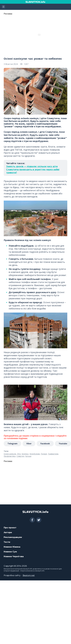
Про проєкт (10, 528)
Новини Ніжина (12, 547)
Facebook (45, 444)
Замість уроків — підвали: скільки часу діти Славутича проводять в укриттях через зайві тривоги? (33, 169)
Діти (19, 454)
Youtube (63, 444)
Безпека (25, 454)
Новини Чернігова (14, 556)
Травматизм (53, 454)
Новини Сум (10, 552)
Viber (29, 444)
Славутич (20, 456)
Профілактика (10, 456)
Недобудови (35, 454)
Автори (8, 532)
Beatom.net (29, 575)
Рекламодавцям (13, 537)
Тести (7, 542)
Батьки (28, 456)
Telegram (12, 444)
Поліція (44, 454)
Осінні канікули (10, 454)
